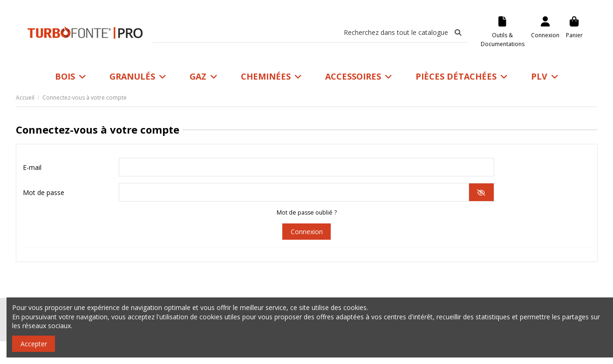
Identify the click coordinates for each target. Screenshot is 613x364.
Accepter (34, 344)
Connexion (307, 232)
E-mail (32, 167)
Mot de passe (44, 192)
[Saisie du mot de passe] (294, 192)
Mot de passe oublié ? (307, 212)
